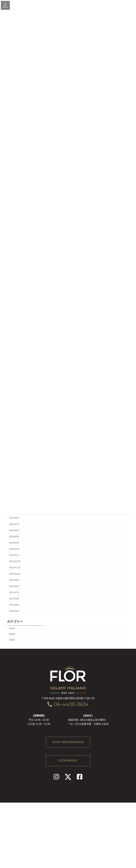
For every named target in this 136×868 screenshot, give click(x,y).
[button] (68, 742)
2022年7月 (14, 524)
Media (12, 634)
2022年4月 (14, 543)
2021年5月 (14, 605)
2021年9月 (14, 580)
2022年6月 (14, 530)
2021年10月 (15, 574)
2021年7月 (14, 593)
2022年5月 (14, 536)
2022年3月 (14, 549)
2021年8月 (14, 586)
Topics (12, 640)
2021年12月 (15, 561)
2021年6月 (14, 599)
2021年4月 (14, 611)
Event (12, 628)
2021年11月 (15, 568)
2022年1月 (14, 555)
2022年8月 (14, 518)
